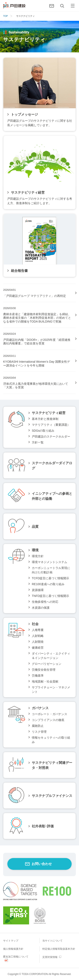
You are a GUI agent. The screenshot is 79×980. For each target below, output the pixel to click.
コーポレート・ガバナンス (50, 714)
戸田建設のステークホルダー (51, 436)
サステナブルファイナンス (52, 796)
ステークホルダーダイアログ (52, 466)
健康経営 (38, 648)
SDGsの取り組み (43, 431)
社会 (35, 624)
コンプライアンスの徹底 (48, 720)
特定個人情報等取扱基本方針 (59, 949)
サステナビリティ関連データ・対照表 (52, 765)
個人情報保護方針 (13, 949)
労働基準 (38, 676)
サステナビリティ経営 (49, 413)
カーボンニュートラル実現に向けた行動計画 (51, 570)
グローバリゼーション (47, 664)
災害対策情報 (50, 957)
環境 (35, 550)
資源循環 (38, 590)
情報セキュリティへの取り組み (51, 740)
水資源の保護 (41, 608)
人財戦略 (38, 636)
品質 (35, 527)
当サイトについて (52, 941)
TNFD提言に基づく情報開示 (50, 596)
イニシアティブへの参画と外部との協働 (52, 496)
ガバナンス (40, 708)
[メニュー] (73, 6)
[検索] (62, 6)
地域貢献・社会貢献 (45, 681)
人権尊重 (38, 630)
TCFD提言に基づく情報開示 (50, 578)
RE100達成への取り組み (48, 584)
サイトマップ (11, 941)
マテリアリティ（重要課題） (51, 425)
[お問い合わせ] (52, 6)
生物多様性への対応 (45, 602)
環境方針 (38, 556)
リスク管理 (39, 732)
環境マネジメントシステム (50, 562)
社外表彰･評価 (43, 826)
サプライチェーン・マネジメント (51, 690)
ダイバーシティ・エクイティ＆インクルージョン (51, 656)
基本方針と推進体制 (45, 419)
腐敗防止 (38, 726)
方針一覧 (38, 442)
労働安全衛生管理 (44, 670)
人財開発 (38, 642)
